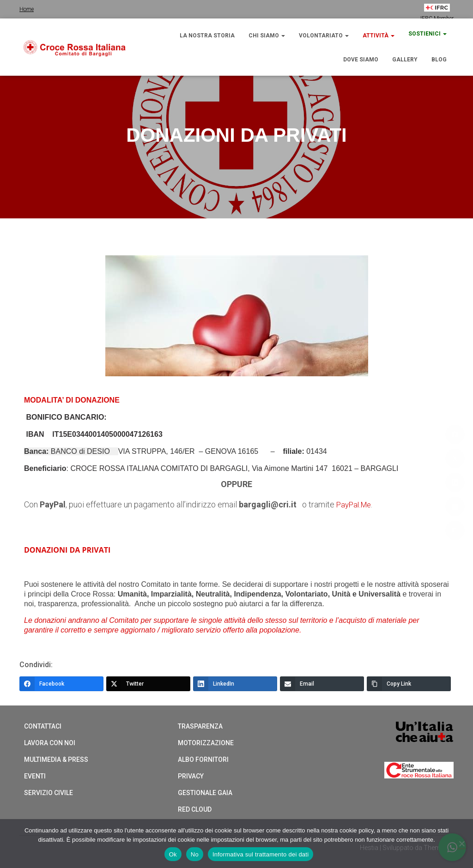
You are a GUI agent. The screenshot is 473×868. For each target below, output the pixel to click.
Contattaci (43, 726)
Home (27, 9)
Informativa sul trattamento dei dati (261, 854)
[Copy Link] (409, 683)
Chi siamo (267, 36)
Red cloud (195, 809)
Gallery (405, 60)
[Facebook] (61, 683)
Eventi (35, 776)
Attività (379, 36)
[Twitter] (148, 683)
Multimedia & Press (56, 759)
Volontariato (324, 36)
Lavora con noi (50, 742)
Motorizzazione (206, 742)
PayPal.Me (356, 504)
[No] (461, 844)
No (195, 854)
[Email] (322, 683)
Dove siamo (361, 60)
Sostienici (428, 34)
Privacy (191, 776)
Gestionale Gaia (205, 792)
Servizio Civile (49, 792)
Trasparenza (200, 726)
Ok (173, 854)
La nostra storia (207, 36)
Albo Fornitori (203, 759)
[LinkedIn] (235, 683)
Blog (439, 60)
